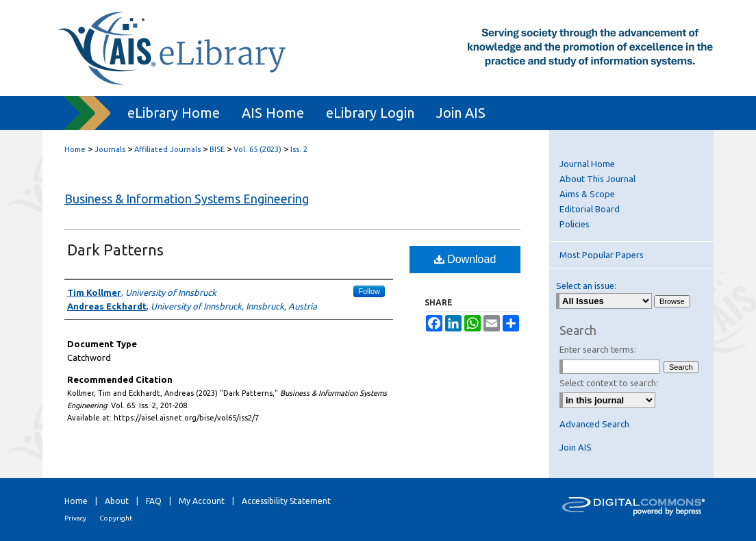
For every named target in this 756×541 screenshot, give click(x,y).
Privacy (75, 518)
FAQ (154, 501)
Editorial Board (590, 209)
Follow (369, 291)
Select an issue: (586, 286)
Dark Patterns (115, 250)
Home (75, 149)
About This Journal (597, 179)
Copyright (116, 518)
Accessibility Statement (286, 501)
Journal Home (587, 164)
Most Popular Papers (602, 255)
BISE (217, 149)
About (117, 501)
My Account (202, 501)
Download (465, 259)
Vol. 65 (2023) (257, 149)
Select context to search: (609, 383)
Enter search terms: (598, 349)
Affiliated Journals (167, 149)
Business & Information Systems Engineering (187, 199)
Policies (575, 224)
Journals (110, 149)
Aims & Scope (587, 194)
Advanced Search (594, 424)
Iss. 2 (299, 149)
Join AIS (576, 447)
